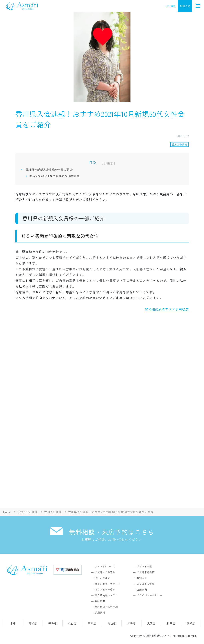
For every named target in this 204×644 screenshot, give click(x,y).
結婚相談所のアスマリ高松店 (167, 309)
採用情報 (100, 612)
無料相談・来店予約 (106, 607)
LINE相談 (171, 6)
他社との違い (102, 578)
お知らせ (142, 578)
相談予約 (185, 6)
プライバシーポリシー (149, 595)
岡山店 (112, 623)
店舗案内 (142, 589)
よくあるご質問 (146, 584)
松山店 (72, 623)
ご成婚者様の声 (146, 572)
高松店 (33, 623)
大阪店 (151, 623)
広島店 (132, 623)
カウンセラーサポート (107, 584)
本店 (13, 623)
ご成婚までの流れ (105, 572)
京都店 (191, 623)
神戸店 (171, 623)
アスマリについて (105, 566)
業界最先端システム (106, 595)
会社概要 (100, 601)
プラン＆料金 (144, 566)
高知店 (92, 623)
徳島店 (52, 623)
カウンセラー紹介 (105, 589)
